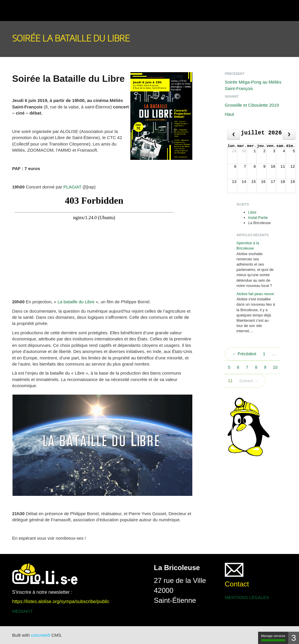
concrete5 (41, 635)
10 (275, 367)
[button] (19, 11)
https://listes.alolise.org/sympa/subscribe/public (61, 601)
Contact (237, 584)
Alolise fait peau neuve (255, 294)
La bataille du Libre (76, 302)
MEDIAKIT (23, 611)
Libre (252, 212)
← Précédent (244, 354)
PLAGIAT (72, 187)
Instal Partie (258, 218)
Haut (229, 114)
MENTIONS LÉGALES (247, 597)
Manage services (273, 638)
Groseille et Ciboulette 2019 (252, 105)
